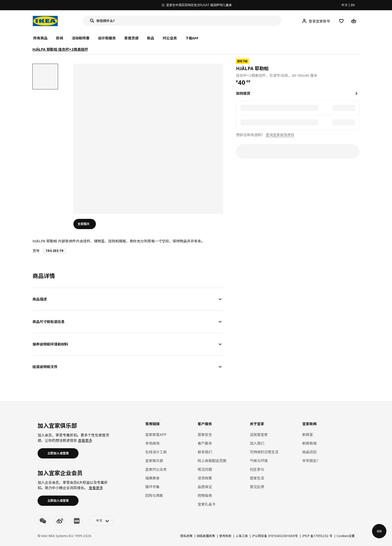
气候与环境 (259, 461)
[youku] (77, 521)
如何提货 (243, 93)
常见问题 (205, 469)
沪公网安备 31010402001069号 (275, 536)
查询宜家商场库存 (280, 135)
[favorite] (357, 68)
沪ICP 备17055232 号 (317, 536)
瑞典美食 (152, 478)
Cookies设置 (346, 536)
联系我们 (205, 452)
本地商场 (152, 443)
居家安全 (205, 435)
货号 (36, 251)
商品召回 (309, 452)
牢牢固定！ (311, 461)
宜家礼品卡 (207, 504)
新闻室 (308, 435)
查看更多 (85, 440)
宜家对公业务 (156, 469)
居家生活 (257, 478)
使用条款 (225, 536)
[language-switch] (101, 521)
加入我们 (257, 443)
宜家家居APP (156, 435)
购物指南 (205, 495)
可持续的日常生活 (264, 452)
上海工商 (242, 536)
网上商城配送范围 (212, 461)
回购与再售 (154, 495)
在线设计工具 (156, 452)
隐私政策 (186, 536)
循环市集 (152, 487)
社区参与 (257, 469)
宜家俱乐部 (154, 461)
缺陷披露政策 (206, 536)
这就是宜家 (259, 435)
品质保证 (205, 487)
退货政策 (205, 478)
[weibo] (60, 521)
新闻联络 (309, 443)
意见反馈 (257, 487)
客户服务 (205, 443)
